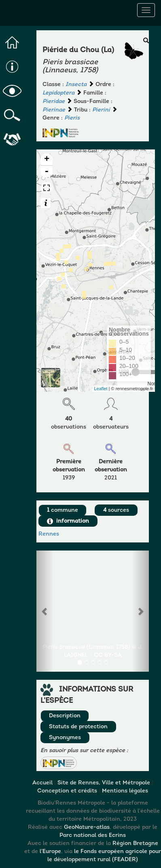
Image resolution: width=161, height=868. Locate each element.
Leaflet (101, 389)
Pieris (72, 118)
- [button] (47, 172)
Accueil (42, 783)
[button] (59, 763)
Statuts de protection (78, 727)
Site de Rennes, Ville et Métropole (104, 783)
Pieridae (54, 102)
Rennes (49, 534)
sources (116, 510)
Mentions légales (125, 791)
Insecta (76, 85)
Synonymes (65, 738)
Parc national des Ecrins (93, 835)
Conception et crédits (67, 791)
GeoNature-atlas (87, 827)
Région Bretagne (135, 844)
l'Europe (50, 852)
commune (62, 510)
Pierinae (54, 110)
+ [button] (47, 160)
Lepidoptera (58, 93)
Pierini (101, 110)
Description (65, 716)
